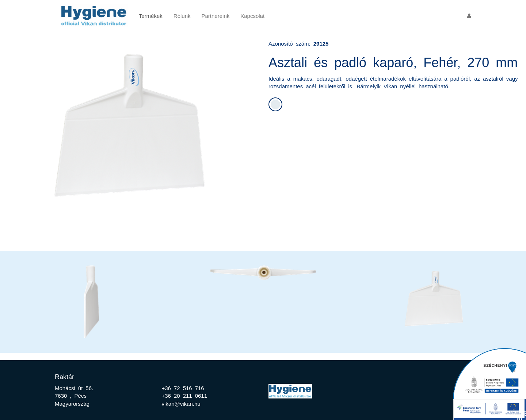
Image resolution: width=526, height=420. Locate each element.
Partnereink (216, 16)
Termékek (151, 16)
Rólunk (182, 16)
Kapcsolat (252, 16)
